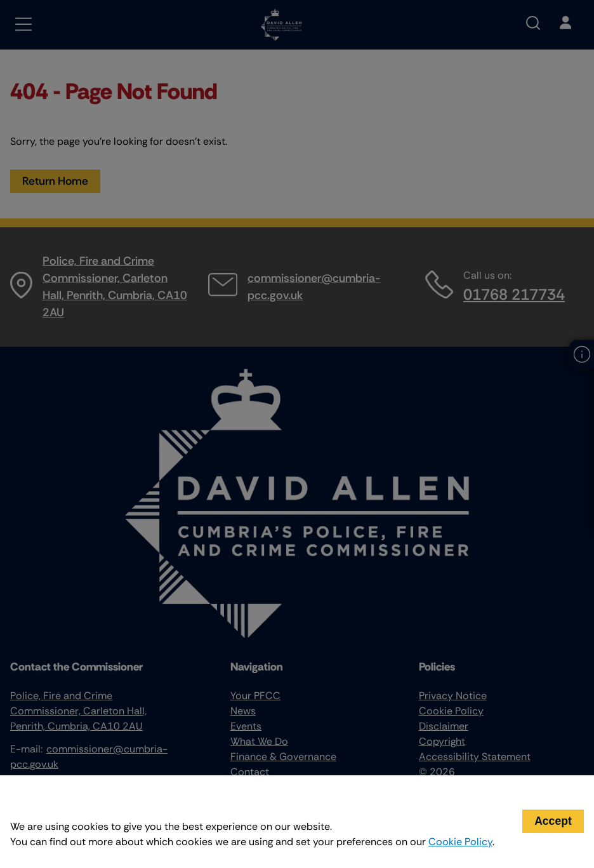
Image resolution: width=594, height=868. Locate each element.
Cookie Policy (460, 842)
